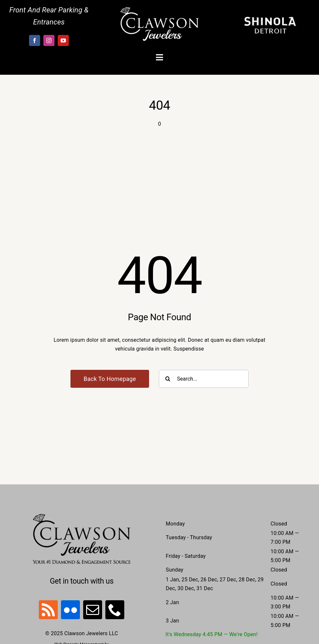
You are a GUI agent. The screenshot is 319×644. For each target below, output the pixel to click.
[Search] (168, 379)
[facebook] (35, 40)
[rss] (48, 610)
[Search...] (204, 379)
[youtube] (63, 40)
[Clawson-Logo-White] (159, 10)
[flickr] (70, 610)
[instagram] (49, 40)
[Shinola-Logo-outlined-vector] (270, 19)
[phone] (115, 610)
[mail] (93, 610)
